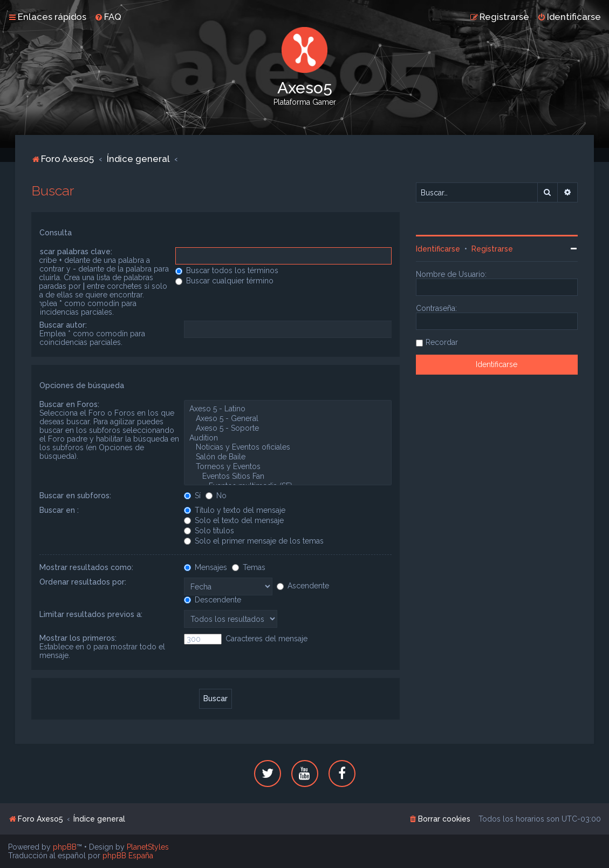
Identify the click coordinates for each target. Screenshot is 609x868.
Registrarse (492, 249)
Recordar (442, 342)
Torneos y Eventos (288, 467)
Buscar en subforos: (75, 496)
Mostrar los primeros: (78, 638)
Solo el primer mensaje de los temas (254, 541)
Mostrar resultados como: (86, 567)
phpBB (65, 847)
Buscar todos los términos (227, 270)
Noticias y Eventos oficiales (288, 447)
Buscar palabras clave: (71, 252)
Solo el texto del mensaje (234, 520)
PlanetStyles (148, 847)
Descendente (213, 600)
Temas (249, 567)
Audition (288, 438)
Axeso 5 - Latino (288, 409)
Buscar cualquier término (224, 281)
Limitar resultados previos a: (91, 614)
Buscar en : (59, 510)
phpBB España (128, 856)
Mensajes (206, 567)
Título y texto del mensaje (235, 510)
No (216, 496)
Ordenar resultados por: (83, 582)
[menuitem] (108, 17)
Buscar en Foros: (69, 404)
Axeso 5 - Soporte (288, 429)
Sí (192, 496)
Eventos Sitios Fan (288, 477)
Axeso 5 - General (288, 419)
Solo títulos (209, 531)
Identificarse (438, 249)
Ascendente (303, 586)
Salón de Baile (288, 457)
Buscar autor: (63, 325)
